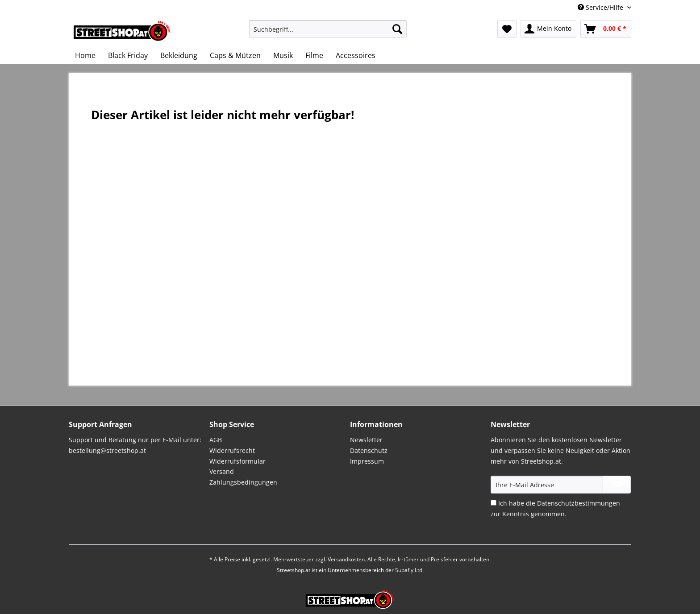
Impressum (367, 461)
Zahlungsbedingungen (243, 482)
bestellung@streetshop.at (107, 450)
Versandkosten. (347, 559)
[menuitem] (328, 33)
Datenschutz (369, 450)
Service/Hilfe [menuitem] (601, 7)
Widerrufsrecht (232, 450)
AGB (216, 440)
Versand (222, 471)
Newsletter (366, 440)
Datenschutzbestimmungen (579, 503)
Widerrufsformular (237, 461)
